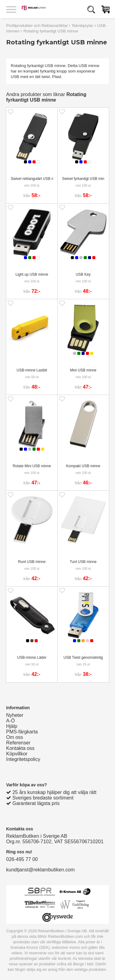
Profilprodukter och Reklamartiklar (37, 26)
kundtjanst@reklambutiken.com (40, 870)
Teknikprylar (82, 26)
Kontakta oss (20, 748)
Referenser (18, 743)
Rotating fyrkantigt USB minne (51, 31)
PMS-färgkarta (22, 732)
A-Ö (10, 721)
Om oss (15, 737)
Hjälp (12, 726)
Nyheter (15, 715)
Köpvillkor (17, 754)
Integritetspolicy (23, 759)
